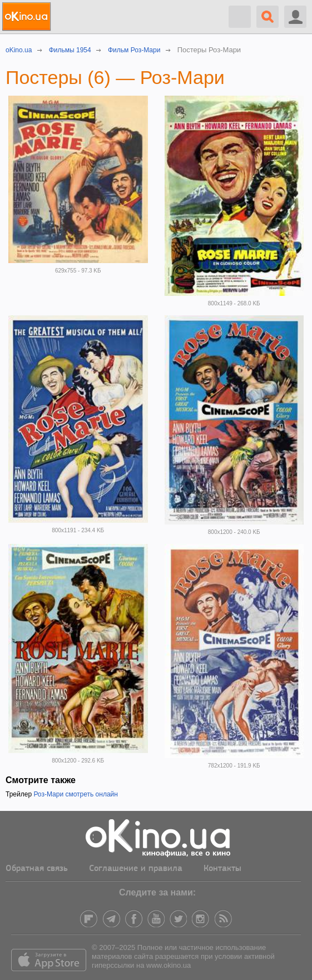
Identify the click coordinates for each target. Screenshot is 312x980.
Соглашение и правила (136, 869)
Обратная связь (37, 869)
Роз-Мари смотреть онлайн (76, 794)
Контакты (222, 869)
